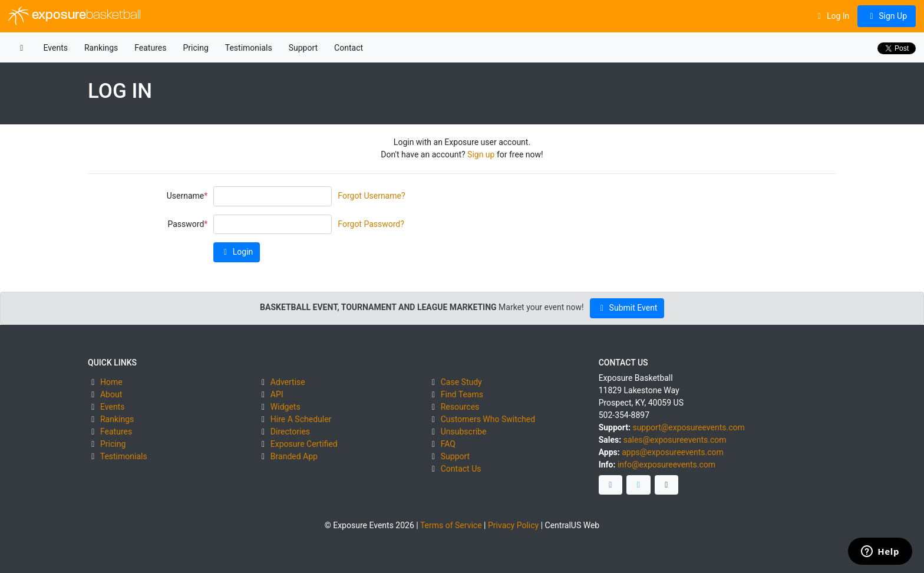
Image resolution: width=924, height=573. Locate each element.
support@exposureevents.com (688, 427)
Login (237, 252)
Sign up (481, 154)
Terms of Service (451, 525)
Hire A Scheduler (301, 419)
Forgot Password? (371, 224)
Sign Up (887, 16)
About (111, 394)
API (277, 394)
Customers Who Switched (488, 419)
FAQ (448, 444)
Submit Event (627, 308)
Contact (349, 48)
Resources (460, 407)
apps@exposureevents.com (673, 452)
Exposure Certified (304, 444)
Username (186, 196)
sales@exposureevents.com (675, 440)
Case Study (461, 382)
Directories (290, 432)
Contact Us (461, 469)
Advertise (288, 382)
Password (186, 224)
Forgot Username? (371, 196)
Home (111, 382)
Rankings (101, 48)
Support (303, 48)
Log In (832, 16)
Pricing (195, 48)
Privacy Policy (513, 525)
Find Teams (462, 394)
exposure (75, 16)
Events (56, 48)
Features (150, 48)
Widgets (286, 407)
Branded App (294, 456)
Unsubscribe (464, 432)
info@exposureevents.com (666, 465)
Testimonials (249, 48)
